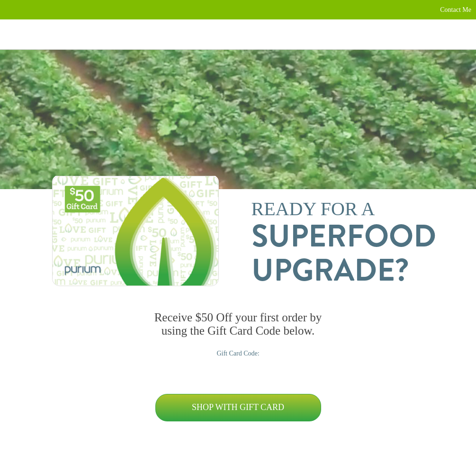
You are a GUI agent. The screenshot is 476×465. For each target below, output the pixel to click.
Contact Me (456, 10)
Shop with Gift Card (238, 407)
